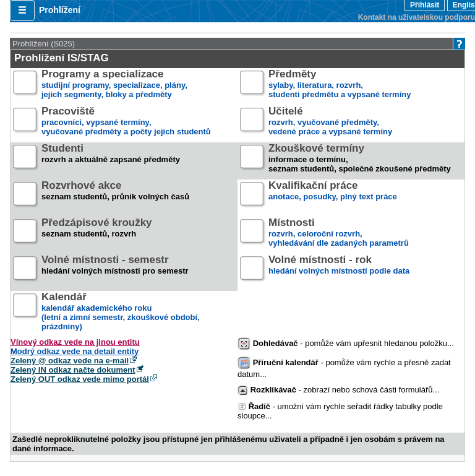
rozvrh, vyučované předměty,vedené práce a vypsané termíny (330, 122)
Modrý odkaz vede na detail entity (75, 351)
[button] (22, 11)
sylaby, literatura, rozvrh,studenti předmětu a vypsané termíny (340, 84)
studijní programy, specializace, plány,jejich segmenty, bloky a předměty (114, 84)
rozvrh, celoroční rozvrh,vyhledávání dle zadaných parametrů (339, 233)
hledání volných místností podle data (339, 270)
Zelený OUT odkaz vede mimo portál (80, 379)
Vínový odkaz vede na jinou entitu (75, 342)
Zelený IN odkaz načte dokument (73, 370)
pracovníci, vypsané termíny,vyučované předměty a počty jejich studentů (126, 122)
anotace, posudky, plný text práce (333, 196)
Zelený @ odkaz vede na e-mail (70, 361)
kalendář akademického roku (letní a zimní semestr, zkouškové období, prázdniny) (121, 312)
